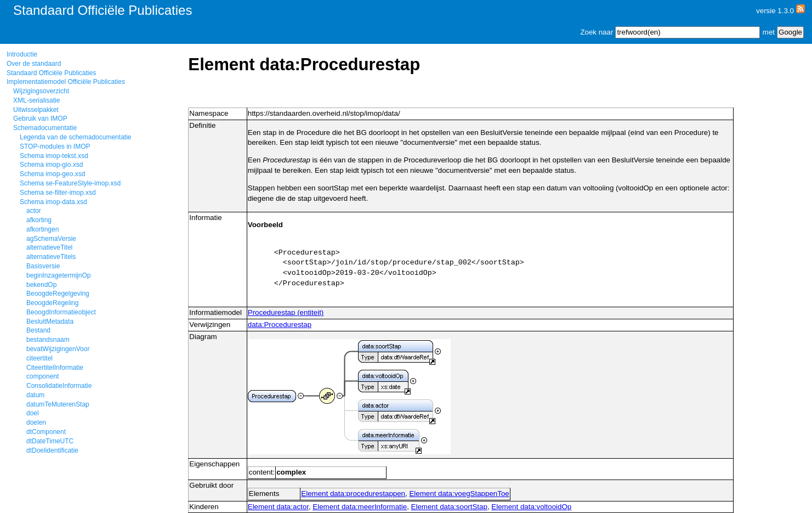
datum (35, 395)
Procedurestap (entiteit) (286, 312)
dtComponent (46, 432)
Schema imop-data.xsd (53, 202)
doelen (36, 422)
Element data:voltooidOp (531, 507)
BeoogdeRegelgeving (58, 294)
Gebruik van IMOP (40, 119)
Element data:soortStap (449, 507)
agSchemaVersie (51, 239)
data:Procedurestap (280, 325)
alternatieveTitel (49, 247)
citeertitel (39, 358)
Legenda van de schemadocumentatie (75, 137)
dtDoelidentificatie (52, 450)
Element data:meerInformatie (360, 507)
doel (33, 413)
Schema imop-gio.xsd (51, 165)
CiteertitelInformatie (55, 368)
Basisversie (43, 266)
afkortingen (42, 229)
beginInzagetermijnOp (58, 275)
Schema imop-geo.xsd (52, 174)
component (42, 376)
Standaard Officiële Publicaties (51, 73)
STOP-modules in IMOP (55, 146)
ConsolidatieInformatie (59, 386)
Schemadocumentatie (45, 128)
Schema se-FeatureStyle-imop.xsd (70, 183)
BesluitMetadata (50, 322)
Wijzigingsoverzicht (41, 91)
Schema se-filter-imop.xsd (58, 193)
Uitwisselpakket (36, 110)
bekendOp (41, 285)
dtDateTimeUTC (50, 441)
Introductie (22, 54)
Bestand (38, 330)
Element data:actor (278, 507)
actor (34, 211)
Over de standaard (34, 64)
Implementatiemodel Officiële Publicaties (66, 82)
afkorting (39, 220)
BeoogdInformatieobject (61, 312)
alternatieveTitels (51, 257)
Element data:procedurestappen (353, 494)
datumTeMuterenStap (58, 404)
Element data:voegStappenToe (459, 494)
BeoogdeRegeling (52, 303)
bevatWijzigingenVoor (58, 349)
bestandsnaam (48, 340)
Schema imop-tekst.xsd (54, 156)
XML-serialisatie (36, 100)
